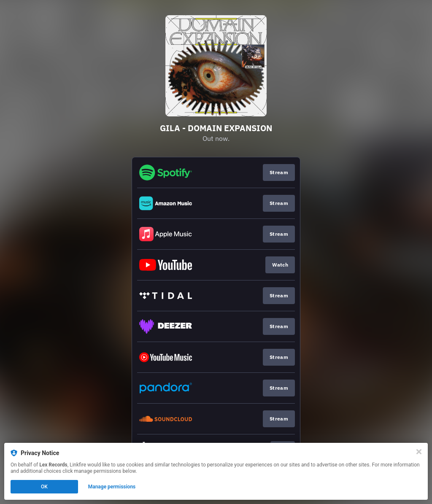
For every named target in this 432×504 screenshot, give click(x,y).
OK (44, 487)
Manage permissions (112, 487)
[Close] (419, 452)
